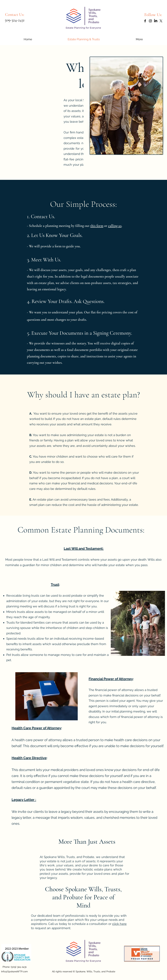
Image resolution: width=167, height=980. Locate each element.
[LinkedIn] (156, 21)
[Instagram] (150, 21)
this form (97, 226)
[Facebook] (145, 21)
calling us (115, 226)
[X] (161, 21)
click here (119, 924)
